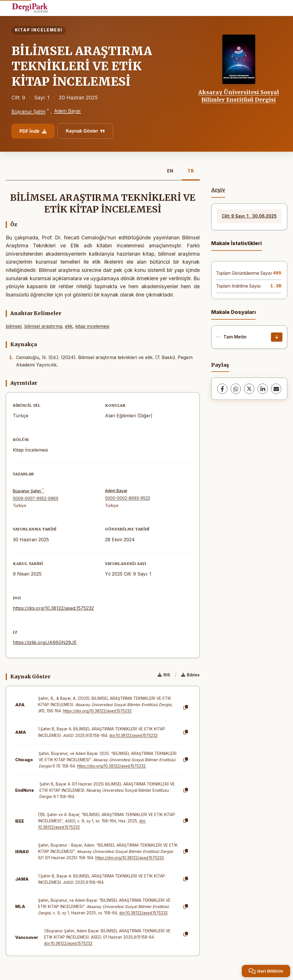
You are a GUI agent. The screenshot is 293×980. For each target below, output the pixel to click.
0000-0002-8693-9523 (127, 498)
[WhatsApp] (236, 389)
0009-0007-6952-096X (36, 498)
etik (69, 326)
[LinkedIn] (263, 389)
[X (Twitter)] (249, 389)
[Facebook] (222, 389)
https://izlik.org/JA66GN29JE (45, 642)
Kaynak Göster (85, 131)
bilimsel (14, 326)
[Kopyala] (186, 708)
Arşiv (218, 190)
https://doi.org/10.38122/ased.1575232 (53, 608)
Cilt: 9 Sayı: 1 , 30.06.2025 (249, 216)
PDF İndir (33, 131)
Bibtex (190, 675)
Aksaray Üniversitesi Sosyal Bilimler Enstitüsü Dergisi (239, 96)
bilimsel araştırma (43, 326)
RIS (164, 675)
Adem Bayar (68, 111)
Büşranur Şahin (28, 111)
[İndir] (277, 337)
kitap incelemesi (92, 326)
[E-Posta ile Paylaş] (276, 389)
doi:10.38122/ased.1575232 (133, 735)
